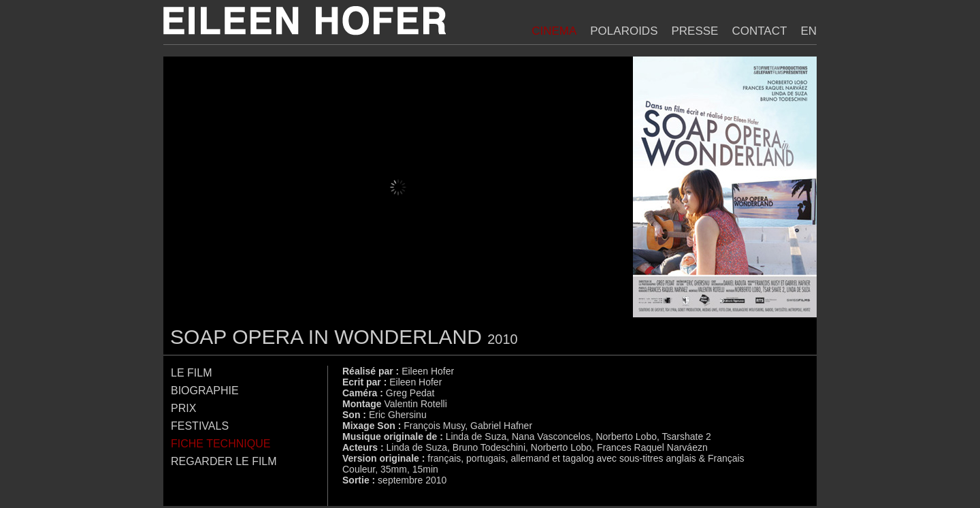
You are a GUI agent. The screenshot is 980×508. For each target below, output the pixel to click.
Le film (191, 373)
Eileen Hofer (305, 21)
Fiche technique (220, 444)
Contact (759, 31)
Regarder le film (224, 461)
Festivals (200, 426)
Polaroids (624, 31)
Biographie (205, 391)
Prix (183, 408)
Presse (695, 31)
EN (808, 31)
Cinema (554, 31)
